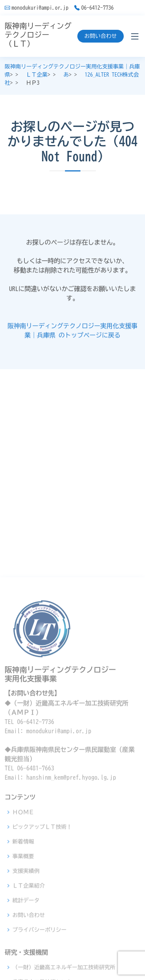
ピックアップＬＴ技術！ (42, 916)
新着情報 (23, 930)
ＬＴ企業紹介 (29, 975)
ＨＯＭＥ (23, 901)
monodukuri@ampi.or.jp (40, 8)
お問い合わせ (101, 36)
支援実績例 (26, 960)
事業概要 (23, 945)
